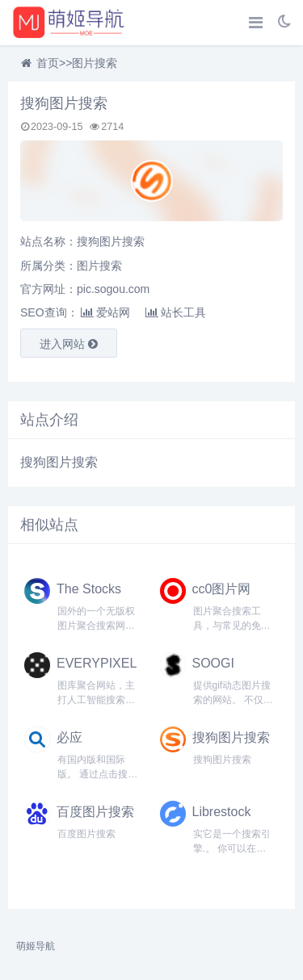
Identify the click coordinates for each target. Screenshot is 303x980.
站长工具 (176, 312)
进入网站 (69, 344)
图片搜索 (95, 63)
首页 (48, 63)
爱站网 (105, 312)
